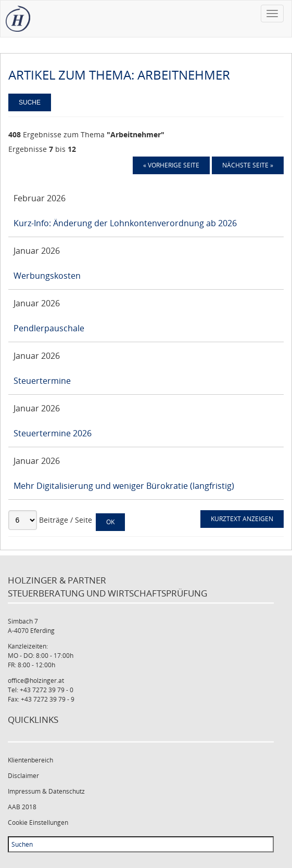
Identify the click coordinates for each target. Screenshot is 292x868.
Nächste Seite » (248, 165)
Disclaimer (23, 776)
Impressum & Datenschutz (46, 791)
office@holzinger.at (36, 681)
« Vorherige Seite (171, 165)
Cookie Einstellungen (38, 822)
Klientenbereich (30, 760)
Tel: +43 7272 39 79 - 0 (41, 690)
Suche (30, 102)
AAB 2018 (22, 807)
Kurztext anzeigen (242, 519)
